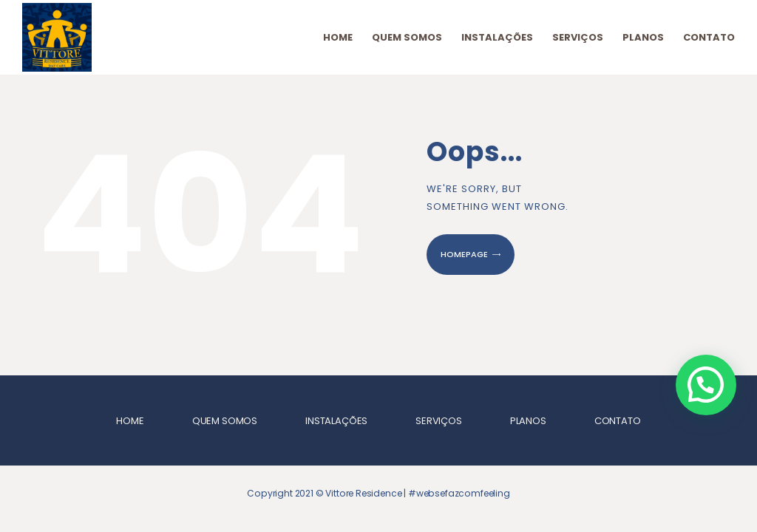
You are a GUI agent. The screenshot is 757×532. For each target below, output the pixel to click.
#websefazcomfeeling (459, 493)
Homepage (464, 254)
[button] (706, 385)
